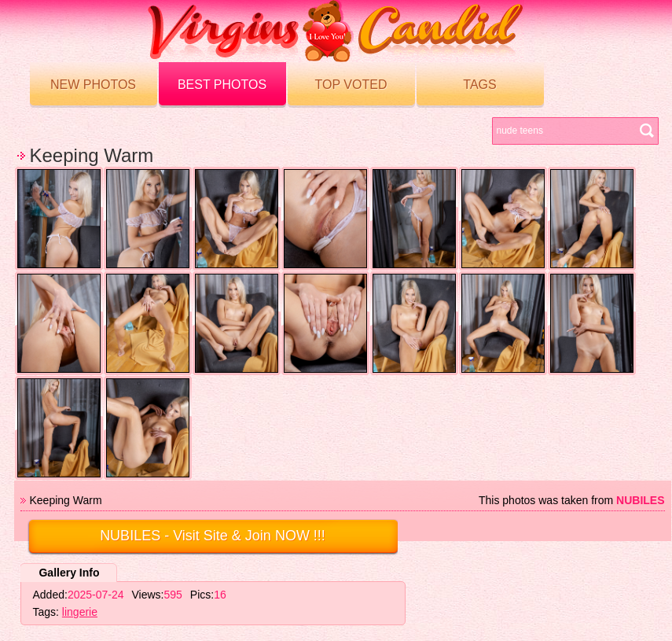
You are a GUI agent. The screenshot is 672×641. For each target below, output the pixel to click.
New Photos (93, 85)
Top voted (351, 85)
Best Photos (222, 85)
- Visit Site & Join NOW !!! (213, 536)
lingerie (80, 612)
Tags (479, 85)
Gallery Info (69, 573)
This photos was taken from (572, 500)
